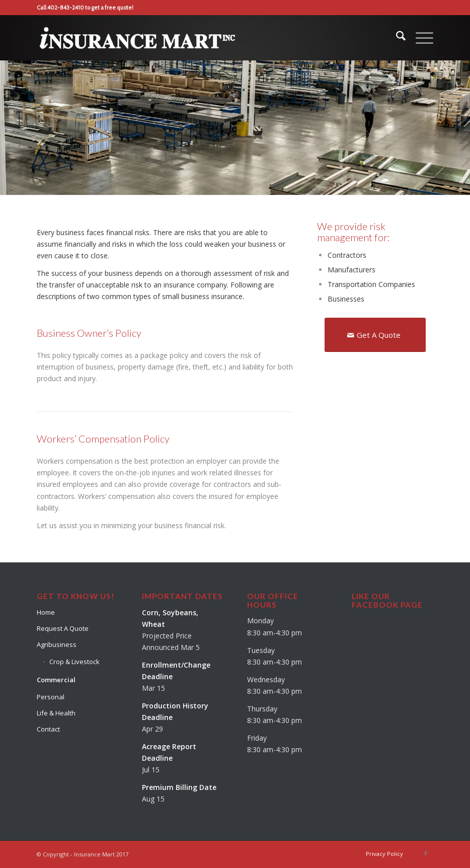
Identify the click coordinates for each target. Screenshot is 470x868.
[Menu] (419, 38)
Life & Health (56, 713)
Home (46, 612)
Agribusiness (57, 644)
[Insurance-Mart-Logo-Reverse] (137, 38)
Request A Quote (63, 628)
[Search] (396, 38)
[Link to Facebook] (426, 853)
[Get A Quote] (375, 335)
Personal (51, 697)
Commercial (56, 680)
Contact (48, 729)
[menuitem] (396, 38)
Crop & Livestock (74, 662)
